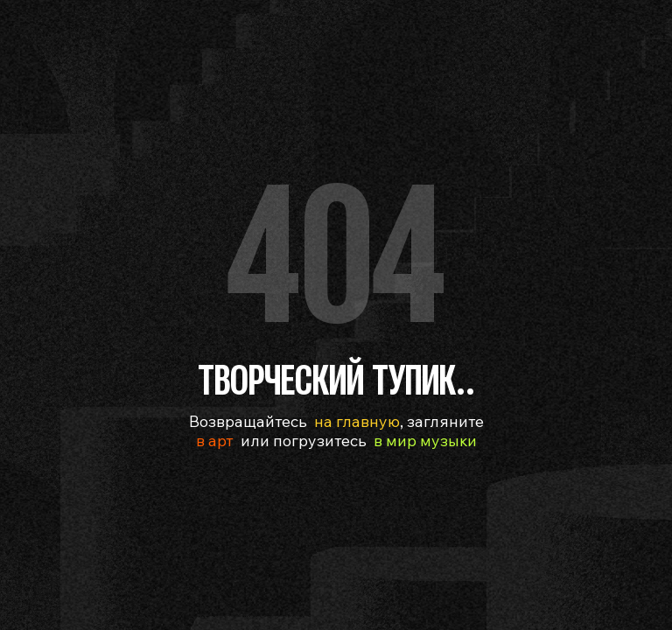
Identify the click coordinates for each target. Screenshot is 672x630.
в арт (215, 441)
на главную (357, 421)
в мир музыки (425, 441)
